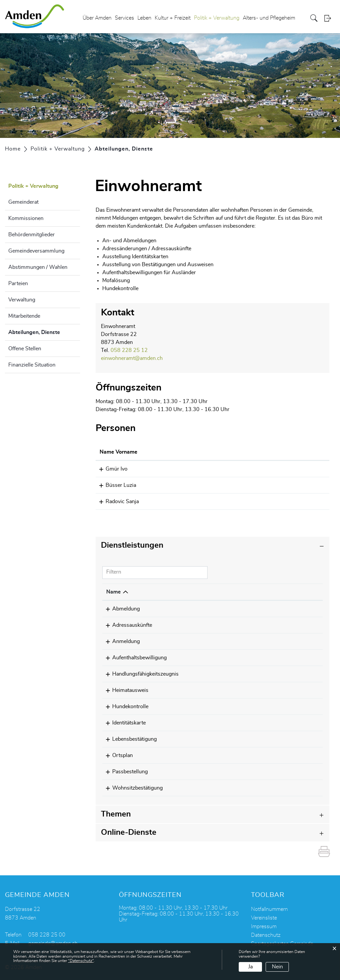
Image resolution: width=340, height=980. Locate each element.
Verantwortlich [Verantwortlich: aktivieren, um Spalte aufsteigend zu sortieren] (224, 592)
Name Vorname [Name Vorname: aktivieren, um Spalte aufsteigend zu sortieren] (119, 452)
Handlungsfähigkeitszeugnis (139, 674)
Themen (116, 814)
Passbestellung (124, 772)
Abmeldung (120, 609)
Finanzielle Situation (32, 365)
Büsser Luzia (115, 485)
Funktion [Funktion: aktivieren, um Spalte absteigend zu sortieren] (182, 452)
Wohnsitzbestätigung (131, 788)
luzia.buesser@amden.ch (258, 485)
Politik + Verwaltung (217, 18)
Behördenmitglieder (32, 235)
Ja (251, 967)
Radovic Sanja (116, 501)
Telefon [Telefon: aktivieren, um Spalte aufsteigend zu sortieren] (275, 592)
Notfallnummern (269, 909)
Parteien (18, 283)
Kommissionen (26, 218)
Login (330, 18)
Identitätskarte (123, 723)
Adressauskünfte (126, 625)
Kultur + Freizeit (173, 18)
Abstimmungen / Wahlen (38, 267)
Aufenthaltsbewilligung (133, 658)
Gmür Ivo (111, 469)
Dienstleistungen (132, 545)
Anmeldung (120, 641)
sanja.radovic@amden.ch (258, 501)
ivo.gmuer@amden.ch (255, 469)
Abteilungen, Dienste (44, 331)
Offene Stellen (25, 349)
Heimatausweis (124, 690)
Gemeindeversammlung (36, 251)
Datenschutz (266, 935)
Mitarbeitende (24, 316)
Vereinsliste (264, 918)
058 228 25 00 (47, 935)
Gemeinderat (23, 202)
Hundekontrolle (124, 707)
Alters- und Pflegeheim (269, 18)
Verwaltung (22, 300)
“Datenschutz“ (81, 961)
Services (125, 18)
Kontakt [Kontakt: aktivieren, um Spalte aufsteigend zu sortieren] (239, 452)
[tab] (212, 545)
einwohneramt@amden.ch (132, 358)
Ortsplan (117, 755)
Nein (277, 967)
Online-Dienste (129, 832)
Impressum (264, 926)
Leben (144, 18)
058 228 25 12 (129, 350)
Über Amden (97, 18)
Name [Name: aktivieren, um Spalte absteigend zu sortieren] (114, 592)
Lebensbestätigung (128, 739)
